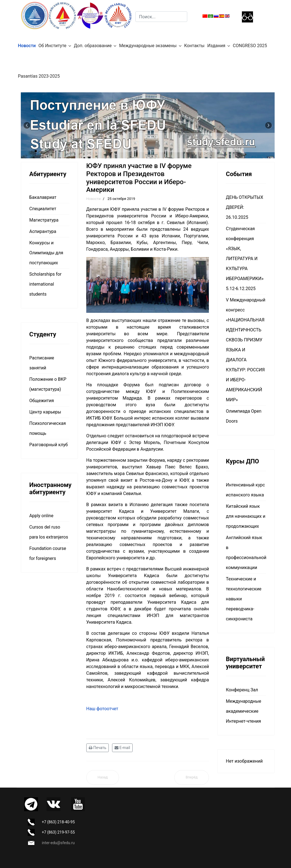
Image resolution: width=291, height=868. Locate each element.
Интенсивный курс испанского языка (245, 490)
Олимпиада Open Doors (244, 416)
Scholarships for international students (45, 284)
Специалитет (43, 209)
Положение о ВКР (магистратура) (48, 384)
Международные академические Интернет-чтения (243, 711)
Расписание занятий (42, 363)
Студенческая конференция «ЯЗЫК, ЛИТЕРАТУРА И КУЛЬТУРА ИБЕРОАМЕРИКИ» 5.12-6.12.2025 (245, 259)
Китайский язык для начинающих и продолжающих (246, 516)
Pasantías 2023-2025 (39, 76)
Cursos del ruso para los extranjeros (49, 532)
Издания (216, 46)
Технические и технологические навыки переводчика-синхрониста (244, 599)
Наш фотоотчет (102, 709)
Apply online (41, 516)
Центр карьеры (45, 412)
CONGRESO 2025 (250, 46)
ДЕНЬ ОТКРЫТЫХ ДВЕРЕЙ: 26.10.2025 (244, 207)
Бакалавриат (43, 197)
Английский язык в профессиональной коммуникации (246, 553)
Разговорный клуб (49, 445)
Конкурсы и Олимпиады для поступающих (46, 253)
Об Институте (53, 46)
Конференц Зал (242, 690)
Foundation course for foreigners (48, 553)
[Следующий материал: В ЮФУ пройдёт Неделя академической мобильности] (192, 777)
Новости (27, 46)
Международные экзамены (148, 46)
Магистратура (44, 220)
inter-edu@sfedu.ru (58, 843)
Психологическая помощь (48, 428)
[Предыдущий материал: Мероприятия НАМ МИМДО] (103, 777)
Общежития (42, 401)
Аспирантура (43, 231)
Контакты (194, 46)
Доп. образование (93, 46)
